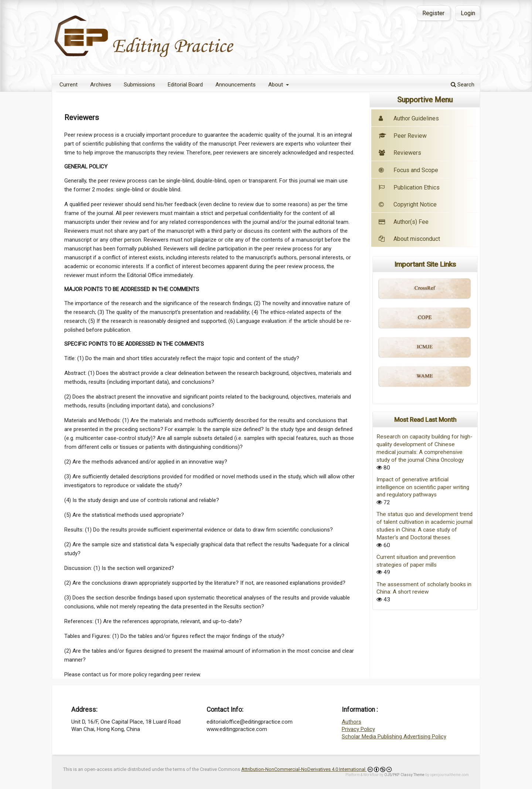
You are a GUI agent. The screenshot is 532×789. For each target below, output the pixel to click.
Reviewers (400, 153)
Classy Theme (413, 775)
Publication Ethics (409, 187)
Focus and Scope (408, 170)
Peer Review (403, 136)
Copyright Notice (415, 204)
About (276, 85)
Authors (352, 722)
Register (433, 13)
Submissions (139, 85)
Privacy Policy (358, 729)
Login (468, 13)
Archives (101, 85)
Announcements (236, 85)
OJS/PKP (391, 775)
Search (463, 85)
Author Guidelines (416, 118)
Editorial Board (185, 85)
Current (69, 85)
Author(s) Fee (411, 222)
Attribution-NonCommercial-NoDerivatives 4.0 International (316, 769)
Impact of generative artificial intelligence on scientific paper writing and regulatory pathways (423, 487)
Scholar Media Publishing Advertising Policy (394, 737)
